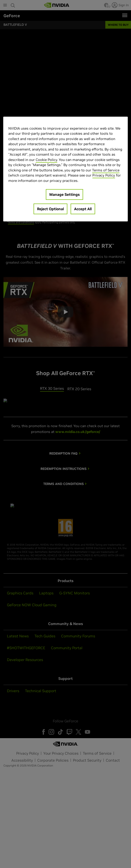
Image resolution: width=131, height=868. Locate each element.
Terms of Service (106, 170)
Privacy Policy (104, 175)
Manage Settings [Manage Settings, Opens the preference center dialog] (64, 194)
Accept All (83, 209)
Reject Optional (50, 209)
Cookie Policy (46, 160)
